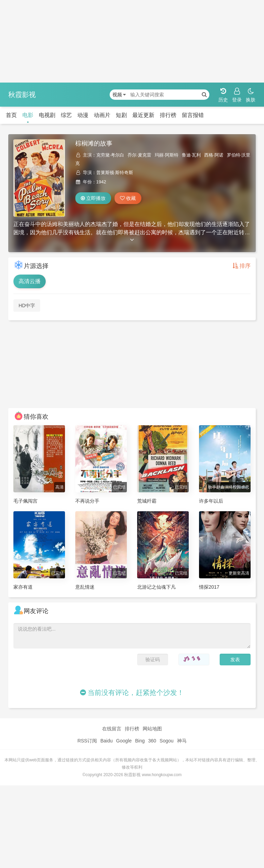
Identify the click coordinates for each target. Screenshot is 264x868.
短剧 (121, 115)
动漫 (83, 115)
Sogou (166, 741)
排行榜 (168, 115)
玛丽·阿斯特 (167, 155)
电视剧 (47, 115)
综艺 (66, 115)
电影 (28, 115)
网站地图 (152, 729)
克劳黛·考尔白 (110, 155)
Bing (140, 741)
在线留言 (112, 729)
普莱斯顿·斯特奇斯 (115, 173)
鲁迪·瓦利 (191, 155)
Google (124, 741)
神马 (182, 741)
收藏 (128, 198)
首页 (11, 115)
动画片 (102, 115)
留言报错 (193, 115)
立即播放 (93, 198)
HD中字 (27, 306)
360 (152, 741)
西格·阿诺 (214, 155)
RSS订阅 (87, 741)
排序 (242, 266)
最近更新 (143, 115)
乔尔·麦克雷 (139, 155)
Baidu (107, 741)
